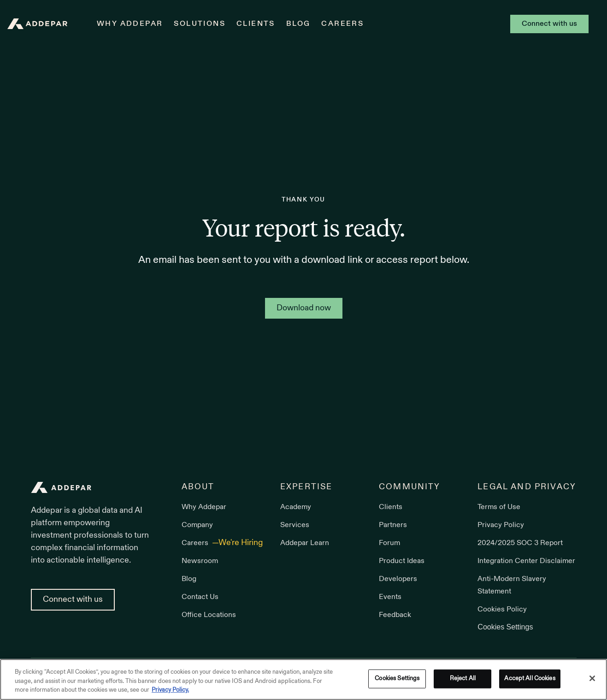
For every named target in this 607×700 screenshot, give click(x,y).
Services (295, 525)
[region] (303, 679)
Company (197, 525)
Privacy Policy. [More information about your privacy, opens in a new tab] (170, 690)
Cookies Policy (502, 610)
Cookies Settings (505, 627)
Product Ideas (402, 561)
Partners (393, 525)
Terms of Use (499, 507)
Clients (256, 24)
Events (390, 597)
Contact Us (200, 597)
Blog (298, 24)
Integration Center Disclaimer (526, 561)
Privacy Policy (501, 525)
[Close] (592, 678)
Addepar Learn (305, 543)
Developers (398, 579)
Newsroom (200, 561)
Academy (296, 507)
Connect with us (549, 24)
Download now (304, 308)
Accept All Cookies (530, 678)
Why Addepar (130, 24)
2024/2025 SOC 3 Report (520, 543)
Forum (389, 543)
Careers (342, 24)
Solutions (200, 24)
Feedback (395, 615)
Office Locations (209, 615)
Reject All (463, 678)
